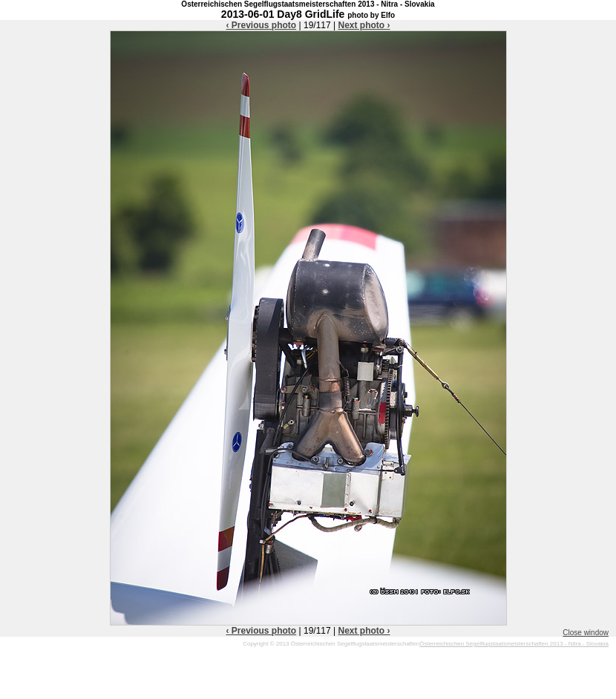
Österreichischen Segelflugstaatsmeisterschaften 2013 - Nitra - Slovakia (514, 644)
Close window (586, 633)
